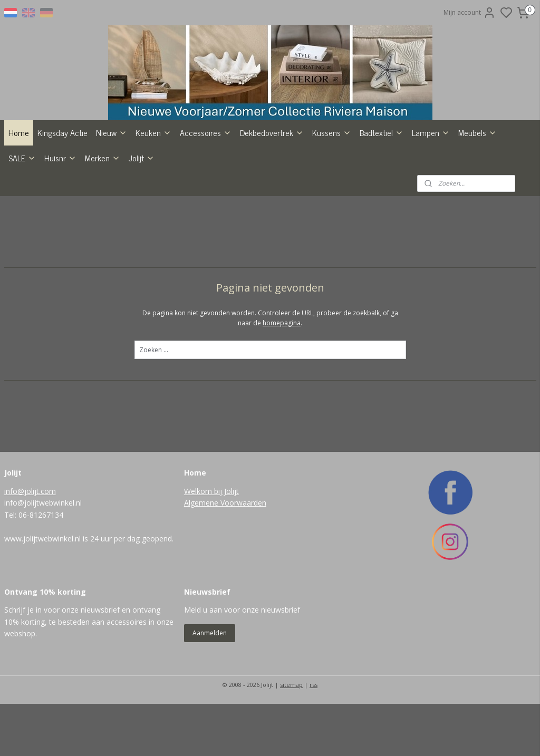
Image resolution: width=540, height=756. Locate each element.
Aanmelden (210, 685)
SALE (22, 210)
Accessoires (206, 185)
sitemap (291, 737)
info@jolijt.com (30, 543)
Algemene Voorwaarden (225, 555)
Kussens (332, 185)
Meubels (478, 185)
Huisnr (60, 210)
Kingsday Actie (62, 185)
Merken (103, 210)
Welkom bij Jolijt (211, 543)
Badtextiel (382, 185)
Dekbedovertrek (272, 185)
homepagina (282, 375)
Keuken (153, 185)
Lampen (431, 185)
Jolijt (142, 210)
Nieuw (112, 185)
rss (314, 737)
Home (19, 185)
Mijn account (470, 13)
